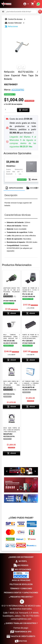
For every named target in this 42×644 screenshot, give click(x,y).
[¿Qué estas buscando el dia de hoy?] (21, 12)
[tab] (14, 187)
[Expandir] (26, 4)
